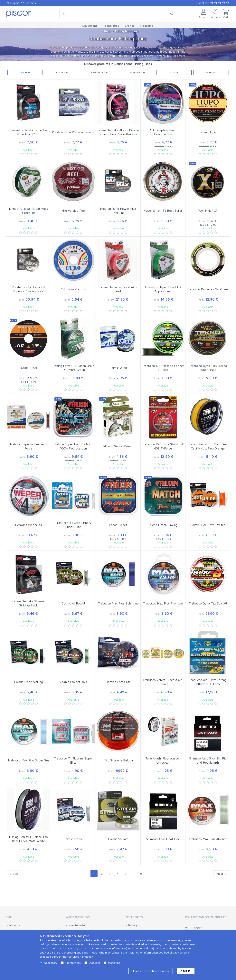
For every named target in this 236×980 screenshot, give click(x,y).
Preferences (73, 963)
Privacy (133, 925)
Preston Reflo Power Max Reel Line (118, 211)
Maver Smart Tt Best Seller (163, 211)
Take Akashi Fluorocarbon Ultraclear (163, 760)
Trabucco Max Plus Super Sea (28, 760)
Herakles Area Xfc (118, 682)
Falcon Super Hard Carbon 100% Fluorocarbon (73, 446)
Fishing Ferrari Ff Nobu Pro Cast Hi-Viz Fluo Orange (208, 446)
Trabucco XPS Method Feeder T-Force (163, 368)
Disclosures (134, 917)
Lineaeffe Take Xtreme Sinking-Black (28, 603)
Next (222, 874)
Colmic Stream (118, 839)
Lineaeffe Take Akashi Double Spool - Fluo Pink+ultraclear (118, 132)
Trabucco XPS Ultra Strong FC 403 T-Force (163, 446)
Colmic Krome (73, 839)
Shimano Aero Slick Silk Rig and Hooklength (208, 760)
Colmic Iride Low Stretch (208, 525)
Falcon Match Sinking (163, 525)
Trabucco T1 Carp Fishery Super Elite (73, 525)
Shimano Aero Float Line (163, 839)
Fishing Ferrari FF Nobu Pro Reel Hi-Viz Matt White (28, 839)
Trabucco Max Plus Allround (208, 839)
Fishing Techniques (127, 31)
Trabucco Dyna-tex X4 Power (208, 289)
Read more (178, 56)
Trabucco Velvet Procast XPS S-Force (163, 682)
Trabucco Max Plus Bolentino (118, 603)
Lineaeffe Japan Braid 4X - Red (118, 289)
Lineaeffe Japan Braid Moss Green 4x (28, 211)
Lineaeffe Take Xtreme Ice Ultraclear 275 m (28, 132)
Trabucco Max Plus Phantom (163, 603)
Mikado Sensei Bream (118, 446)
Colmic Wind (118, 368)
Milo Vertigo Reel (73, 211)
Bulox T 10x (28, 368)
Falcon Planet (118, 525)
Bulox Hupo (208, 132)
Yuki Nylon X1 (208, 211)
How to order (77, 925)
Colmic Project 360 (73, 682)
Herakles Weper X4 (28, 525)
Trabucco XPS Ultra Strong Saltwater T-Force (208, 682)
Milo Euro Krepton (73, 289)
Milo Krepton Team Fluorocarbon (163, 132)
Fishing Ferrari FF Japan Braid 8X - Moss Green (73, 368)
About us (15, 925)
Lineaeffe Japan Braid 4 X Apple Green (163, 289)
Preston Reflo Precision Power (73, 132)
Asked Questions (78, 917)
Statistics (94, 963)
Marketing (114, 963)
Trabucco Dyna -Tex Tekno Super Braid (208, 368)
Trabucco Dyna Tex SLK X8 (208, 603)
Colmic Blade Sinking (28, 682)
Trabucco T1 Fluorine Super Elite (73, 760)
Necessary (51, 963)
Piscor (107, 31)
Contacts (28, 3)
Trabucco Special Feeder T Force (28, 446)
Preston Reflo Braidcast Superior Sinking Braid (28, 289)
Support (13, 3)
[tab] (29, 918)
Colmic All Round (73, 603)
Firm (9, 917)
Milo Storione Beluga (118, 760)
